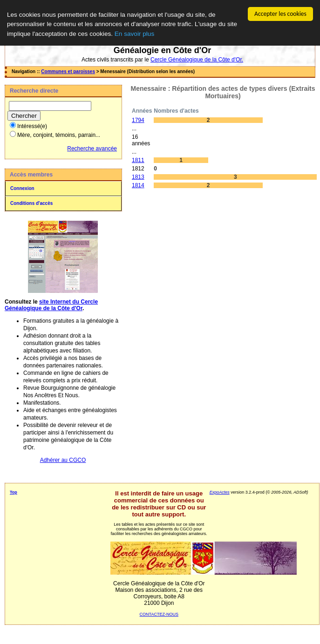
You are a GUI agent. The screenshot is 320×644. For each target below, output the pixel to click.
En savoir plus (134, 33)
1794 (138, 120)
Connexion (22, 188)
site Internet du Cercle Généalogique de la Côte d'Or (51, 305)
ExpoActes (220, 492)
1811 (138, 160)
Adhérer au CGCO (63, 460)
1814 (138, 185)
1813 (138, 177)
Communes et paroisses (68, 71)
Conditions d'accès (31, 203)
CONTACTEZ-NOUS (159, 614)
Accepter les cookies (280, 14)
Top (14, 492)
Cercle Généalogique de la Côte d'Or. (197, 60)
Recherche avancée (92, 149)
